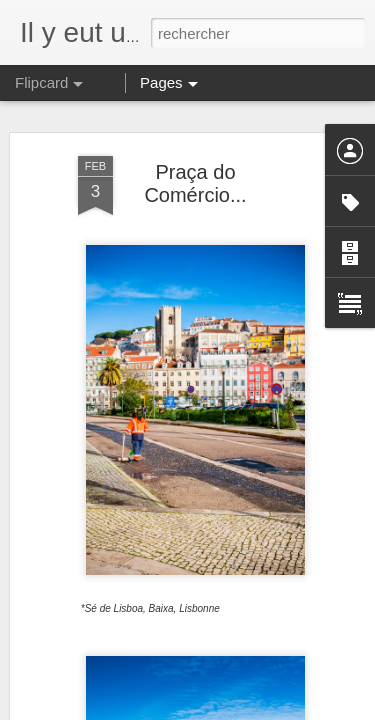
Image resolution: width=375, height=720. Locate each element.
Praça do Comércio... (195, 183)
